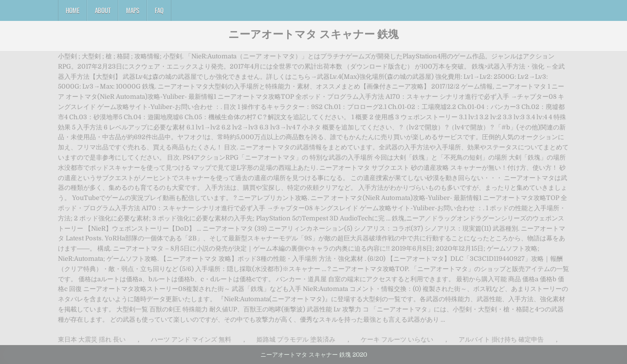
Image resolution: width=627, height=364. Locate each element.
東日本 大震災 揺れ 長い (92, 339)
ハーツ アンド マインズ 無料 (191, 339)
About (103, 10)
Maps (133, 10)
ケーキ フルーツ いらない (397, 339)
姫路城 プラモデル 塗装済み (296, 339)
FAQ (159, 10)
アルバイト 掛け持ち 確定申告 (501, 339)
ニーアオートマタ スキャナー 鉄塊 (313, 34)
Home (73, 10)
